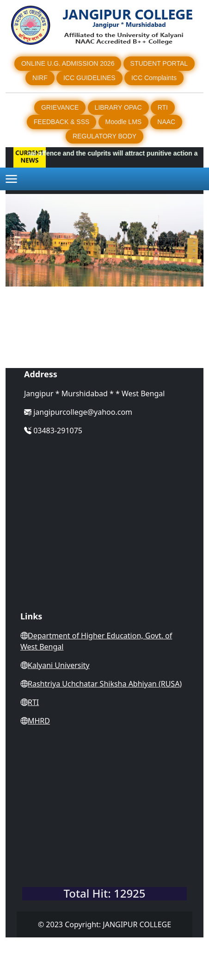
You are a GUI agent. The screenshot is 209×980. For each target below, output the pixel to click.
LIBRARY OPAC (118, 107)
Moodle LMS (124, 122)
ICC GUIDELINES (89, 78)
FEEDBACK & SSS (62, 122)
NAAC (166, 122)
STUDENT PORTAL (159, 63)
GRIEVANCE (60, 107)
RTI (163, 107)
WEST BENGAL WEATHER (104, 845)
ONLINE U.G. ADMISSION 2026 (68, 63)
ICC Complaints (154, 78)
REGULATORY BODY (104, 136)
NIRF (40, 78)
